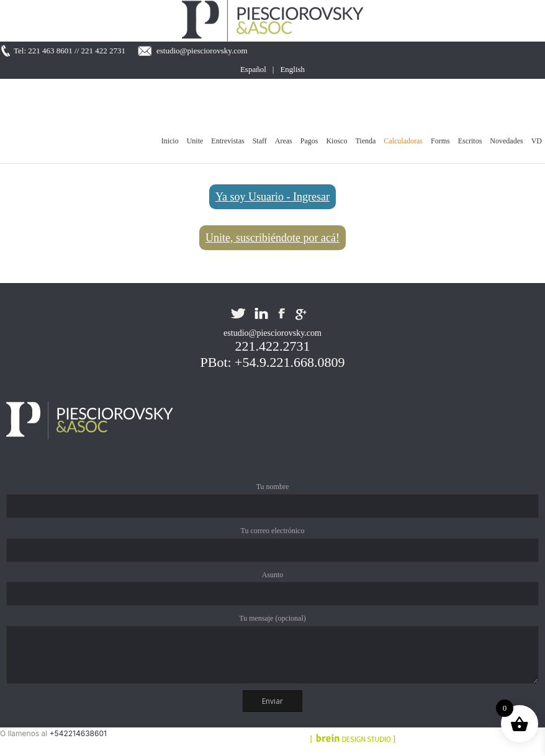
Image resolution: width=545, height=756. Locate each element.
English (292, 69)
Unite (195, 141)
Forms (440, 141)
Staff (260, 141)
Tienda (365, 141)
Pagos (309, 141)
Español (253, 69)
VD (537, 141)
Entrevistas (227, 141)
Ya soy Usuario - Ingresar (272, 197)
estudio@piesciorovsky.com (202, 51)
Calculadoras (403, 141)
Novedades (506, 141)
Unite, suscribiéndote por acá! (272, 238)
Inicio (170, 141)
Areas (284, 141)
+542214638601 (78, 733)
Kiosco (336, 141)
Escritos (470, 141)
